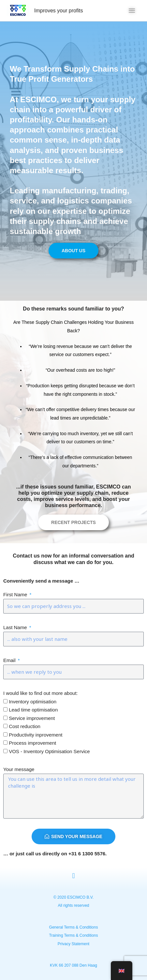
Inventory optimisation (33, 702)
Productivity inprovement (36, 735)
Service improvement (32, 718)
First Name (16, 594)
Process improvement (32, 743)
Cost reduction (25, 726)
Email (10, 660)
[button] (73, 876)
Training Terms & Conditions (73, 935)
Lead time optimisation (33, 710)
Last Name (16, 627)
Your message (19, 769)
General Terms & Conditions (74, 927)
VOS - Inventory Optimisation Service (49, 751)
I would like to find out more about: (40, 693)
